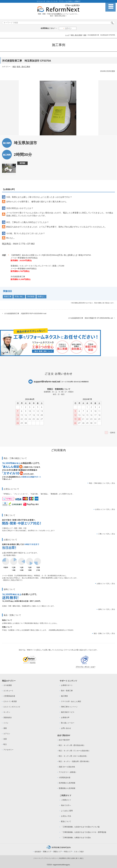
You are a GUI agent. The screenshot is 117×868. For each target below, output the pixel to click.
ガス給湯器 (8, 685)
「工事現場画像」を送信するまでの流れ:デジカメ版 (80, 827)
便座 (5, 728)
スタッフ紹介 (79, 852)
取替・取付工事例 (76, 35)
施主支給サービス (68, 712)
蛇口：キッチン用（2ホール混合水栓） (73, 756)
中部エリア (68, 852)
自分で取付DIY (64, 740)
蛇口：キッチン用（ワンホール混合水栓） (74, 751)
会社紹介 (38, 852)
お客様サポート (67, 685)
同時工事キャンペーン (69, 707)
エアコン (7, 734)
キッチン (7, 712)
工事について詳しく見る (107, 534)
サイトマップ (39, 858)
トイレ (6, 723)
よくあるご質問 (67, 811)
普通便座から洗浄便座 (67, 788)
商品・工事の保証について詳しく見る (102, 483)
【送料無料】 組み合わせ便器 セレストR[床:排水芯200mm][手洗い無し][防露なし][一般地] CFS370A (51, 255)
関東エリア (47, 852)
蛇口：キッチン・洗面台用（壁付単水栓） (74, 761)
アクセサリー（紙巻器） (68, 772)
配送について (66, 821)
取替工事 (8, 297)
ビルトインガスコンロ (12, 707)
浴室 (5, 739)
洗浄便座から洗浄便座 (67, 783)
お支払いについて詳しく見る (105, 509)
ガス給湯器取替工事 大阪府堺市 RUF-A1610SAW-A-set (25, 314)
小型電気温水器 (9, 696)
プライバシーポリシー (51, 858)
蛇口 (5, 744)
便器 (85, 35)
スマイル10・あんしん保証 (71, 701)
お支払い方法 (66, 816)
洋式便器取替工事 (18, 277)
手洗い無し (19, 297)
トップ (67, 35)
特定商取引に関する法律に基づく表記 (71, 858)
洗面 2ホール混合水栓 (67, 767)
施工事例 (64, 696)
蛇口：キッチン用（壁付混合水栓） (72, 745)
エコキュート (8, 691)
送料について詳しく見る (107, 609)
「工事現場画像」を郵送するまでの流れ (76, 838)
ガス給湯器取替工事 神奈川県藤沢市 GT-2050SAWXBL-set (90, 318)
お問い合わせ (66, 728)
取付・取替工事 (67, 691)
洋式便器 (31, 297)
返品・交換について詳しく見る (104, 633)
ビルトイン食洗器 (10, 701)
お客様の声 (65, 718)
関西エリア (58, 852)
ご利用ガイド (66, 800)
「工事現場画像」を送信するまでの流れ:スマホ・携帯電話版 (84, 832)
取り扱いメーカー (68, 723)
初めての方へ (66, 805)
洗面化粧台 (8, 718)
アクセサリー (8, 750)
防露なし (41, 297)
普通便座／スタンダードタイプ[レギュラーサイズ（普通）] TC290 (37, 266)
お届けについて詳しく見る (106, 584)
